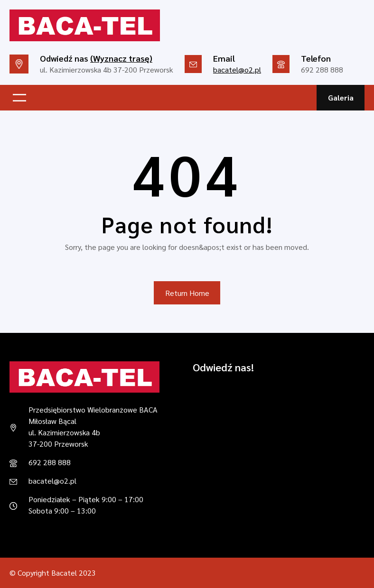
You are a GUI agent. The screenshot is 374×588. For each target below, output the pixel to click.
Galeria (341, 97)
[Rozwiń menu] (19, 98)
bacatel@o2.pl (237, 69)
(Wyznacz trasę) (121, 58)
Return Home (187, 293)
